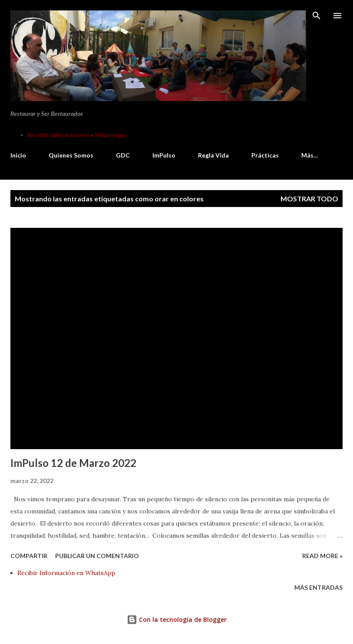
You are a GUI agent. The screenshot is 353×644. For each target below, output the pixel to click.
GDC (123, 155)
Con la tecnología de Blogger (177, 619)
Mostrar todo (309, 199)
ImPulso (164, 155)
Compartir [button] (29, 556)
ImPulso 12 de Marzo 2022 (73, 463)
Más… (310, 155)
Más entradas (318, 587)
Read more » (322, 556)
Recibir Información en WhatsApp (66, 573)
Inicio (18, 155)
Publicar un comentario (97, 556)
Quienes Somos (71, 155)
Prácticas (265, 155)
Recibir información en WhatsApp (77, 135)
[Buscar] (317, 16)
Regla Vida (213, 155)
